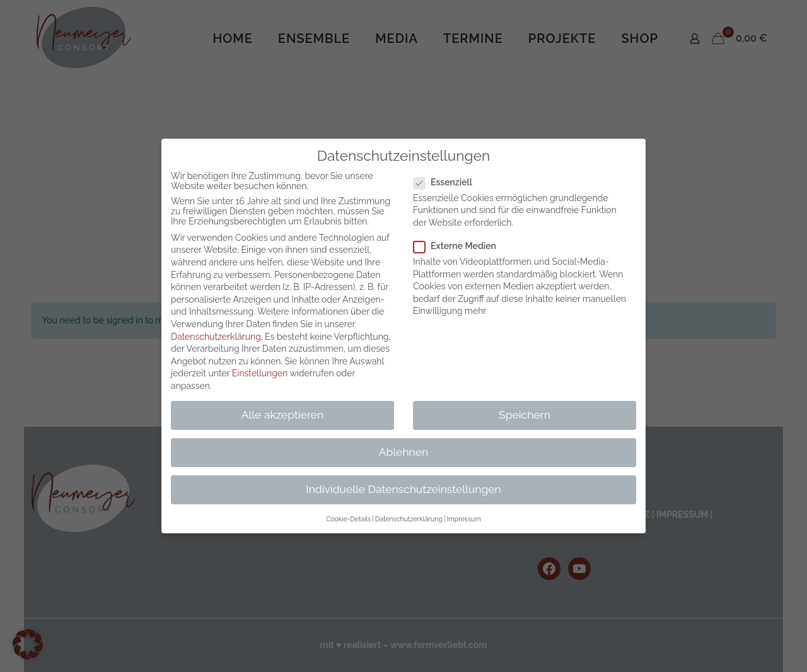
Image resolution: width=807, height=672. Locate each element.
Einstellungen (260, 373)
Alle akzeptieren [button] (283, 415)
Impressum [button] (463, 519)
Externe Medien (460, 246)
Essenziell (448, 182)
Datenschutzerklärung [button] (409, 519)
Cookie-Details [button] (348, 519)
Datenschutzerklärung (216, 337)
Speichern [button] (525, 415)
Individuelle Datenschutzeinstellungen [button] (403, 489)
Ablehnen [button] (404, 452)
